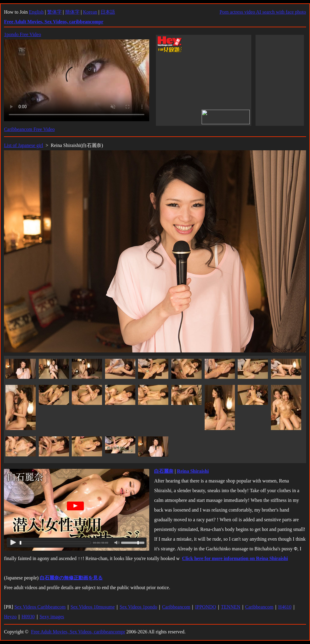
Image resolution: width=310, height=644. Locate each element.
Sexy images (52, 617)
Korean (90, 12)
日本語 (108, 12)
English (36, 12)
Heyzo (10, 617)
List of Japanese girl (23, 145)
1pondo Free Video (22, 34)
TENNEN (231, 607)
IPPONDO (205, 607)
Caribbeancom (176, 607)
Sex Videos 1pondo (138, 607)
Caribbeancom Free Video (29, 129)
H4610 (285, 607)
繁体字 (54, 12)
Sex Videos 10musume (93, 607)
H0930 (28, 617)
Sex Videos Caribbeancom (40, 607)
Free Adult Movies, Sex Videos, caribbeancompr (78, 632)
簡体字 (72, 12)
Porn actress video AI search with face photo (263, 12)
